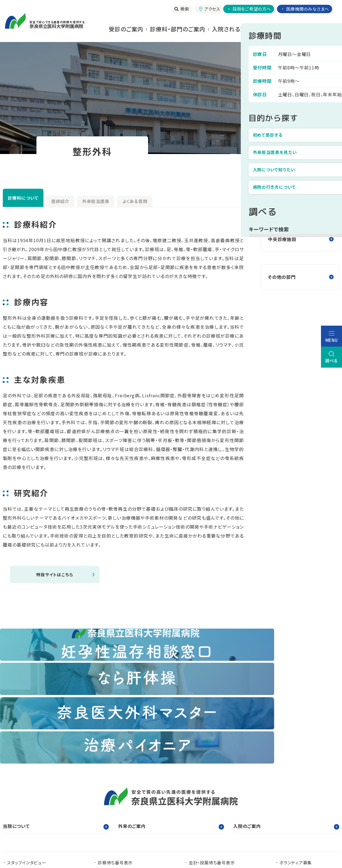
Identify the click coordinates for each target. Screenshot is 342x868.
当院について (322, 29)
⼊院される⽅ (229, 29)
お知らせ (106, 770)
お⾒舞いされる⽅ (276, 29)
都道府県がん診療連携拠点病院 (303, 800)
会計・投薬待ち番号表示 (212, 761)
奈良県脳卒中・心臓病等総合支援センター (296, 809)
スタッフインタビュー (27, 761)
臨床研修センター (78, 800)
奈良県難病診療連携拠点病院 (38, 809)
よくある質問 (196, 199)
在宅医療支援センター (206, 809)
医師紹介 (87, 199)
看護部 (119, 800)
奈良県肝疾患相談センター (33, 817)
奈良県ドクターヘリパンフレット (127, 809)
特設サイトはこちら (55, 575)
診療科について (32, 198)
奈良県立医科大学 (25, 800)
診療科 (301, 162)
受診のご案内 (126, 29)
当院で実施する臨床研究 (31, 770)
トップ (275, 162)
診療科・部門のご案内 (178, 29)
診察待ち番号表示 (115, 761)
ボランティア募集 (296, 761)
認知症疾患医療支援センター (224, 800)
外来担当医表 (139, 199)
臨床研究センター (161, 800)
